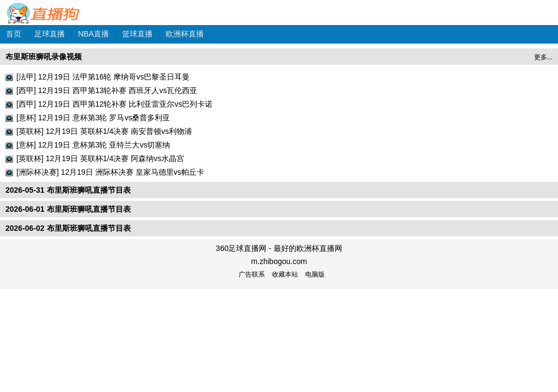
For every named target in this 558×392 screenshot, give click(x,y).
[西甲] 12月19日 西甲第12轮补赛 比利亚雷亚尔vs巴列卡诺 (114, 104)
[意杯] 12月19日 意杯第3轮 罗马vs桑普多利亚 (93, 118)
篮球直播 (137, 34)
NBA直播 (93, 34)
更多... (543, 57)
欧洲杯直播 (185, 34)
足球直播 (50, 34)
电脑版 (315, 274)
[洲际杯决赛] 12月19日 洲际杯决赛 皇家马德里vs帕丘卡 (110, 172)
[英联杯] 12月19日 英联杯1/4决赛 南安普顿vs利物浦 (104, 131)
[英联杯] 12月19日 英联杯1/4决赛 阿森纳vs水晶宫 (100, 158)
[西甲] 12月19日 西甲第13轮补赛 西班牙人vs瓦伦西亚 (107, 90)
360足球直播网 (44, 7)
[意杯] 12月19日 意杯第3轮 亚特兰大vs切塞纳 (93, 145)
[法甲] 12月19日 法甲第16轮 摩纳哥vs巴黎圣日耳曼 (103, 77)
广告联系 (252, 274)
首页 (14, 34)
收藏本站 (285, 274)
